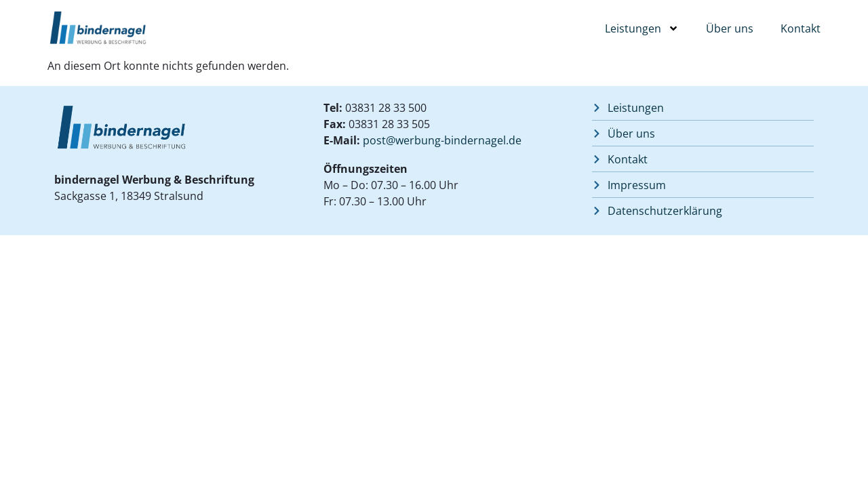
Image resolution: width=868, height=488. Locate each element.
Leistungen (642, 28)
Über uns (730, 28)
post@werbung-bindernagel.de (442, 140)
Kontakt (801, 28)
